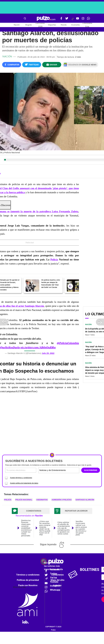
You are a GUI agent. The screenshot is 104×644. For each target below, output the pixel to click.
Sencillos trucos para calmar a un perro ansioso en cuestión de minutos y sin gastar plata (81, 528)
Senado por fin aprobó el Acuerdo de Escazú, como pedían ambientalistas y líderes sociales (10, 285)
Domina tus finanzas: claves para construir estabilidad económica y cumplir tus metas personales (26, 528)
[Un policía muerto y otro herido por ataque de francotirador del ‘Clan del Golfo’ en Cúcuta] (32, 286)
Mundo (64, 25)
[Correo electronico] (21, 470)
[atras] (70, 286)
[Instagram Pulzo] (83, 19)
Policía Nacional (24, 500)
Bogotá (29, 25)
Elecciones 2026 (40, 25)
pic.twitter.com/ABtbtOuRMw (38, 347)
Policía (54, 259)
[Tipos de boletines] (69, 470)
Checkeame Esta (87, 25)
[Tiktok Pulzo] (73, 20)
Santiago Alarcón (85, 500)
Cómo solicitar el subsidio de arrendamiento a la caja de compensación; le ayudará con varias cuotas (64, 528)
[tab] (31, 511)
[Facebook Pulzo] (61, 19)
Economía (76, 25)
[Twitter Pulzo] (67, 19)
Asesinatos (42, 500)
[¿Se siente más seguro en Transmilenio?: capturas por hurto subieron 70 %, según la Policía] (74, 286)
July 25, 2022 (48, 353)
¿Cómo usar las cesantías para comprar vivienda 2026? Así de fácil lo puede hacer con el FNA (45, 528)
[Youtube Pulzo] (78, 19)
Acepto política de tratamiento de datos (24, 483)
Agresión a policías (62, 500)
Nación (17, 25)
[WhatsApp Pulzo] (88, 19)
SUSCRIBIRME (91, 470)
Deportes (52, 25)
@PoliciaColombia (68, 343)
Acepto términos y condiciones (21, 478)
